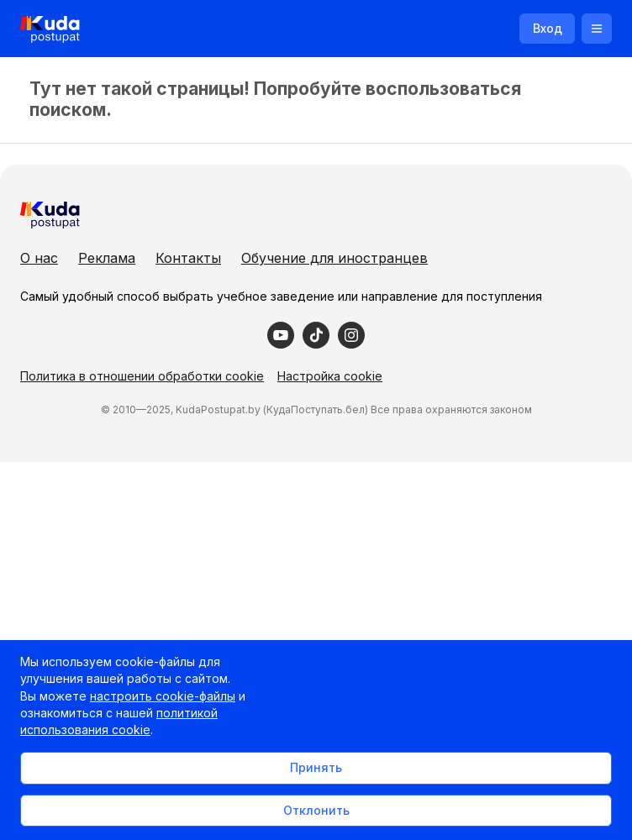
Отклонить (316, 810)
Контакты (188, 258)
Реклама (107, 258)
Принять (316, 767)
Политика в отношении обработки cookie (142, 376)
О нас (39, 258)
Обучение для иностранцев (334, 258)
